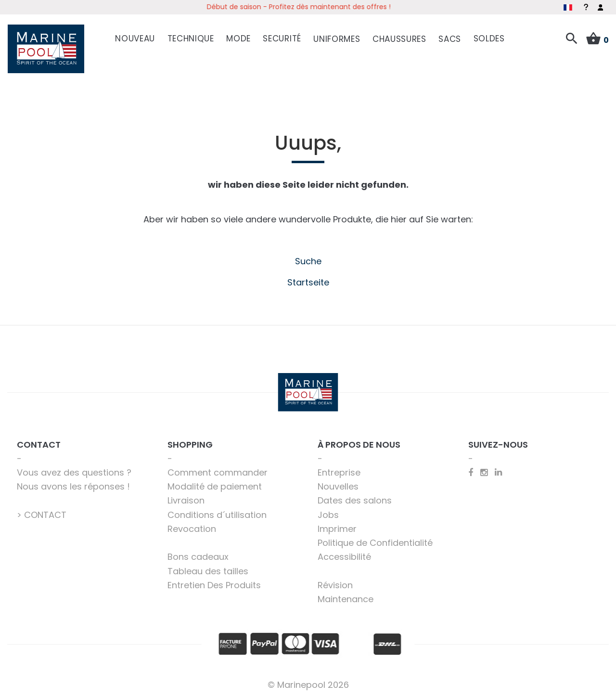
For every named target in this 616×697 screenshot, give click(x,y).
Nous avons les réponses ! (73, 485)
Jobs (328, 513)
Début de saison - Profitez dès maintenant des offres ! (308, 7)
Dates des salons (355, 499)
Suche (308, 260)
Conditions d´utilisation (217, 513)
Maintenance (346, 598)
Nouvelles (338, 485)
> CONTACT (42, 513)
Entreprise (339, 471)
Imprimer (337, 527)
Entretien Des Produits (214, 583)
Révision (335, 583)
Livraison (186, 499)
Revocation (192, 527)
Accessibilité (344, 555)
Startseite (308, 280)
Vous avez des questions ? (74, 471)
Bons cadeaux (198, 555)
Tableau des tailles (208, 569)
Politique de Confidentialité (375, 541)
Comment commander (218, 471)
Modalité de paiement (215, 485)
